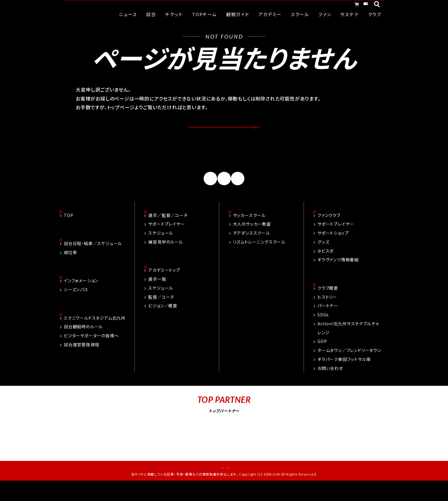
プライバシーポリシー (244, 483)
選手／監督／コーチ (168, 230)
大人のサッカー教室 (252, 239)
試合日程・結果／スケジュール (93, 258)
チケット (359, 5)
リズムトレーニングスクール (259, 256)
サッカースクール (249, 230)
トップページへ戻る (224, 132)
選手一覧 (157, 294)
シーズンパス (76, 305)
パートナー (328, 321)
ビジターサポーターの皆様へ (91, 352)
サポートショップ (333, 247)
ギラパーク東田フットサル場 (344, 374)
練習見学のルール (165, 256)
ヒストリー (327, 312)
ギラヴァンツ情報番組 (338, 274)
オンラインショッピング (314, 5)
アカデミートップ (164, 285)
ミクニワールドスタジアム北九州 (95, 334)
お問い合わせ (330, 383)
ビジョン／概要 (163, 321)
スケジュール (161, 247)
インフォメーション (81, 296)
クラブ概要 (328, 303)
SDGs (323, 330)
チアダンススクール (252, 247)
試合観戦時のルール (83, 343)
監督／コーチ (161, 312)
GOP (322, 356)
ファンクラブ (329, 230)
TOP (68, 230)
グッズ (323, 256)
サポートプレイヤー (167, 239)
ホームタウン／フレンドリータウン (349, 365)
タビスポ (326, 265)
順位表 (70, 267)
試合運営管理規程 (81, 361)
